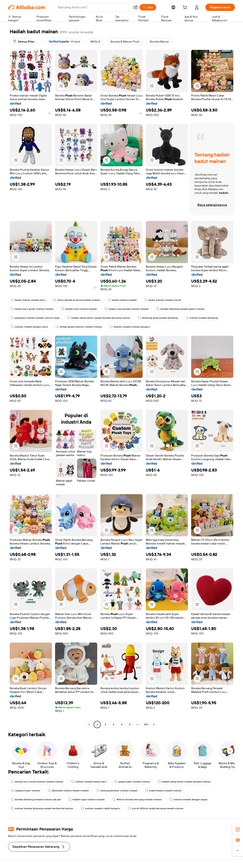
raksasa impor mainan (25, 791)
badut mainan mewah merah (163, 300)
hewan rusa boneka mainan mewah (127, 309)
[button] (135, 7)
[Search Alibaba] (94, 7)
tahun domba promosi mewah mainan (77, 300)
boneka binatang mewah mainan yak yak (36, 799)
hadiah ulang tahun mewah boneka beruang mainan (99, 318)
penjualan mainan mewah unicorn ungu (35, 318)
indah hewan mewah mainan (163, 791)
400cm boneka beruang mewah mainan (137, 799)
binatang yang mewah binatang (158, 318)
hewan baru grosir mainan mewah (32, 309)
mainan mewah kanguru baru (29, 327)
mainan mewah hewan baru (89, 782)
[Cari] (148, 7)
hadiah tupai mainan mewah (87, 799)
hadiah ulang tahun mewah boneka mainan (184, 782)
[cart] (186, 8)
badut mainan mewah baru (28, 300)
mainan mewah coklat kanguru (101, 808)
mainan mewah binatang (202, 318)
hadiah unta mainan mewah (79, 309)
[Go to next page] (154, 724)
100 (146, 724)
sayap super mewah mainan (132, 782)
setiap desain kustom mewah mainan (79, 327)
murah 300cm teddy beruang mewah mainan (156, 808)
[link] (238, 829)
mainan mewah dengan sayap (188, 799)
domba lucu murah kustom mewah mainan (37, 782)
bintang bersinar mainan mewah (117, 791)
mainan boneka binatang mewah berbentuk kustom (42, 808)
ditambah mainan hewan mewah (68, 791)
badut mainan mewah (122, 300)
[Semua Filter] (24, 42)
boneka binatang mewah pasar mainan (180, 309)
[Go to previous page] (89, 724)
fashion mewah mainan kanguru (130, 327)
